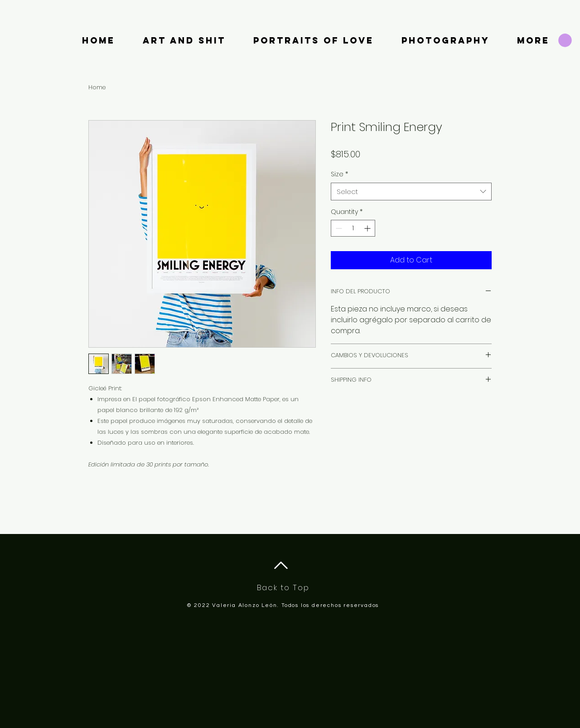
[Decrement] (338, 228)
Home (97, 87)
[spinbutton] (353, 228)
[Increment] (368, 228)
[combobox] (411, 192)
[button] (565, 40)
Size (339, 174)
